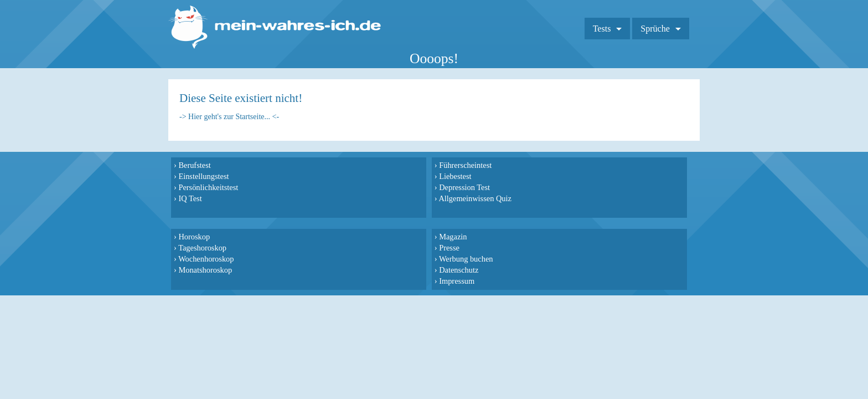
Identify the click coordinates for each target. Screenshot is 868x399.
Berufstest (192, 165)
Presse (588, 176)
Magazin (591, 165)
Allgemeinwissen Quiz (346, 198)
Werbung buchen (604, 187)
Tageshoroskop (467, 176)
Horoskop (459, 165)
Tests (613, 25)
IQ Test (187, 198)
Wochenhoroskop (471, 187)
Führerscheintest (336, 165)
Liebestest (325, 176)
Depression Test (335, 187)
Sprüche (666, 25)
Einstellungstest (201, 176)
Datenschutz (597, 198)
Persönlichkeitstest (205, 187)
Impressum (595, 209)
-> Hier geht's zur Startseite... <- (229, 117)
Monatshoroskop (470, 198)
